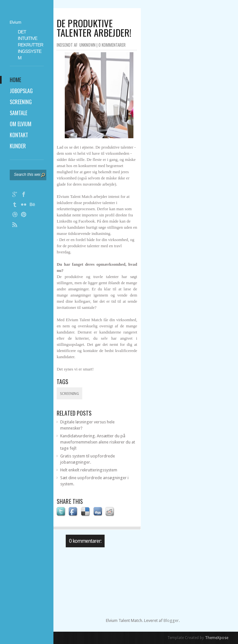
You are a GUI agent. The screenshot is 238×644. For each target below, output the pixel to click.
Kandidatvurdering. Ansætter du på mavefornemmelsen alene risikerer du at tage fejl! (98, 442)
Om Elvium (21, 124)
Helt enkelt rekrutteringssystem (89, 470)
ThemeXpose (217, 638)
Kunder (18, 146)
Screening (21, 102)
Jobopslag (21, 91)
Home (15, 80)
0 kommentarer (112, 45)
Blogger (171, 620)
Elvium (16, 22)
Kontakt (19, 135)
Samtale (18, 113)
